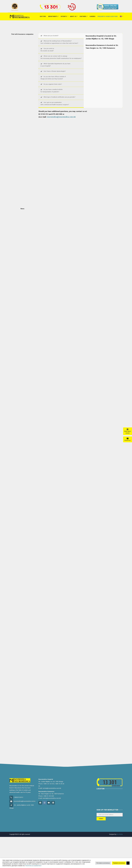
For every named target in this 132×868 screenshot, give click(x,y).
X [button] (128, 863)
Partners (83, 16)
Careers (92, 16)
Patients (64, 16)
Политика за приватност (33, 866)
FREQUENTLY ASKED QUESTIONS (108, 16)
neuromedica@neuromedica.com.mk (61, 117)
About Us (73, 16)
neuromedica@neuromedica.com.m (24, 801)
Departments (53, 16)
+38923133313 (18, 797)
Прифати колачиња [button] (119, 863)
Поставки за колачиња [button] (103, 863)
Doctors (43, 16)
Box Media (120, 834)
